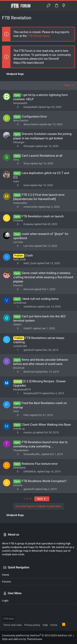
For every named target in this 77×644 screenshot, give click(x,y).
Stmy (16, 160)
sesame (18, 485)
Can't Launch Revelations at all (42, 156)
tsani (16, 181)
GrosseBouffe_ (32, 454)
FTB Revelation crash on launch (43, 216)
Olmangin (19, 142)
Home (6, 575)
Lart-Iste (18, 242)
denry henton (21, 120)
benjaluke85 (20, 103)
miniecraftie (20, 203)
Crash (29, 255)
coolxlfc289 (20, 346)
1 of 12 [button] (27, 499)
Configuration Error (34, 117)
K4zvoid (18, 285)
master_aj (19, 429)
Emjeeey (18, 220)
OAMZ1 (18, 325)
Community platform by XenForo (37, 635)
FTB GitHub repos (38, 36)
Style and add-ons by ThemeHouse (22, 639)
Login (5, 601)
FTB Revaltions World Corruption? (44, 481)
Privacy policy (32, 625)
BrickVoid (19, 368)
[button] (6, 6)
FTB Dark (9, 619)
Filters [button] (67, 85)
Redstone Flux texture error (40, 464)
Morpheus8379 (22, 389)
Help (45, 625)
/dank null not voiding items (40, 299)
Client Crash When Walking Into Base (46, 425)
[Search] (71, 6)
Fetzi (16, 411)
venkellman (20, 303)
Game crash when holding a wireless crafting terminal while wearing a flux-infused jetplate (43, 277)
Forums (6, 582)
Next (42, 499)
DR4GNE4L (20, 468)
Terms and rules (13, 625)
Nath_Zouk (19, 259)
